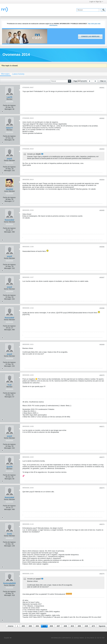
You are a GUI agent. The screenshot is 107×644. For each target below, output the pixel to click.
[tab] (18, 74)
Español (8, 638)
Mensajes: (8, 109)
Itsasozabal (9, 220)
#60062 (102, 118)
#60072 (102, 457)
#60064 (102, 180)
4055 (79, 626)
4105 (86, 626)
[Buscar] (89, 10)
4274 (93, 626)
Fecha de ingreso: (9, 105)
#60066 (102, 247)
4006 (51, 626)
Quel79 (10, 467)
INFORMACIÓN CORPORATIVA (61, 638)
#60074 (102, 524)
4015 (72, 626)
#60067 (102, 278)
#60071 (102, 427)
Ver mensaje (42, 154)
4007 (58, 626)
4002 (23, 626)
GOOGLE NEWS (79, 638)
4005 (44, 626)
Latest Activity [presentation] (18, 74)
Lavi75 (9, 97)
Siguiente (102, 626)
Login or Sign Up (96, 2)
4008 (65, 626)
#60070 (102, 375)
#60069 (102, 345)
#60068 (102, 308)
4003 (30, 626)
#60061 (102, 88)
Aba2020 (9, 189)
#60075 (102, 574)
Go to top (101, 638)
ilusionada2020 (9, 583)
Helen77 (9, 128)
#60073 (102, 488)
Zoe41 (9, 534)
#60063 (102, 149)
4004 (37, 626)
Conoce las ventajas (90, 37)
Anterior (11, 626)
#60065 (102, 210)
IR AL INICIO (91, 638)
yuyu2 (9, 159)
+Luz (9, 385)
